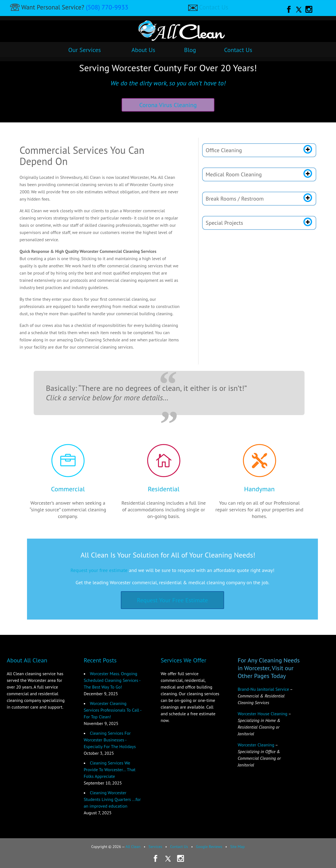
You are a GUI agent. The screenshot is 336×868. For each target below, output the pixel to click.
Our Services (84, 50)
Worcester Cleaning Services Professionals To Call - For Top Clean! (113, 710)
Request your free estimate (99, 570)
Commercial (68, 489)
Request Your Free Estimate (173, 600)
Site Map (237, 847)
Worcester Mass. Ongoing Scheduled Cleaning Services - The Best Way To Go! (112, 680)
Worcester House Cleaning (263, 714)
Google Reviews (209, 847)
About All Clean (27, 660)
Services (155, 847)
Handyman (259, 489)
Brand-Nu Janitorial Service (263, 689)
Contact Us (214, 7)
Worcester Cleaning (256, 745)
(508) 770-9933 (107, 7)
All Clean (133, 847)
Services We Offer (183, 660)
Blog (190, 50)
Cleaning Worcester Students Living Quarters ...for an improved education (112, 799)
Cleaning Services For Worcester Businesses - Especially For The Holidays (110, 740)
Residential (164, 489)
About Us (143, 50)
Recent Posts (100, 660)
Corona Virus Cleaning (168, 105)
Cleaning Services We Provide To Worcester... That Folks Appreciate (110, 770)
